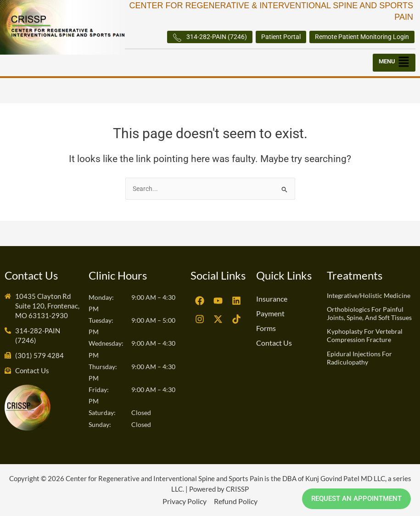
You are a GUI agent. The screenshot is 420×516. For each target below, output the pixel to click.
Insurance (272, 299)
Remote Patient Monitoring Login (362, 37)
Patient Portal (281, 37)
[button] (394, 63)
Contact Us (274, 343)
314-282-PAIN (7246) (210, 38)
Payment (270, 313)
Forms (266, 328)
